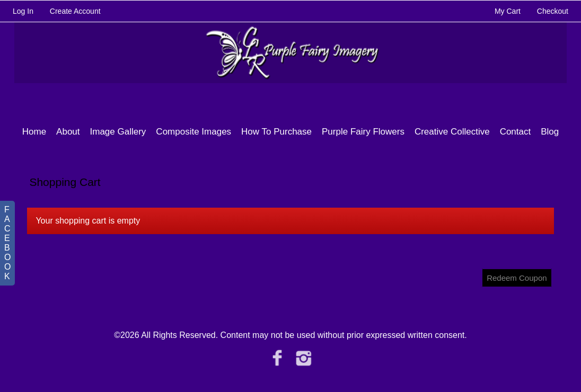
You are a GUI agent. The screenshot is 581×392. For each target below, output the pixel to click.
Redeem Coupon (517, 278)
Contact (516, 132)
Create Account (75, 11)
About (68, 132)
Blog (550, 132)
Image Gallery (118, 132)
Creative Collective (452, 132)
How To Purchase (276, 132)
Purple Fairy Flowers (363, 132)
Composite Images (193, 132)
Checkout (553, 11)
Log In (23, 11)
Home (34, 132)
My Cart (509, 11)
